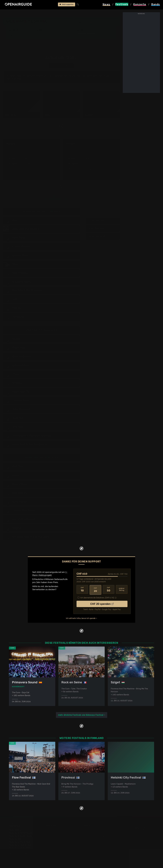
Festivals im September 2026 (23, 851)
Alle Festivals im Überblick (21, 854)
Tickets (40, 36)
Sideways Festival (45, 13)
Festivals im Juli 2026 (19, 848)
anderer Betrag (122, 589)
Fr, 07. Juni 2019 (102, 229)
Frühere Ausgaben (87, 33)
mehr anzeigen (31, 170)
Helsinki (85, 23)
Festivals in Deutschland (21, 836)
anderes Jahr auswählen (61, 66)
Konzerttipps (52, 830)
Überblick (41, 33)
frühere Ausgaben (64, 13)
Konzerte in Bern (54, 836)
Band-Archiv (84, 36)
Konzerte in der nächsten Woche (61, 839)
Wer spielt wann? (19, 36)
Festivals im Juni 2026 (20, 845)
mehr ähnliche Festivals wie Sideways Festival (81, 714)
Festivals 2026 (16, 839)
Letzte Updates (57, 33)
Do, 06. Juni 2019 (102, 221)
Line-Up (14, 33)
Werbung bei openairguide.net (98, 836)
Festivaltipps (15, 830)
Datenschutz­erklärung (94, 839)
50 (109, 590)
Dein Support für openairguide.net (99, 833)
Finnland (30, 13)
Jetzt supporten (67, 5)
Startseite (8, 13)
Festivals (19, 13)
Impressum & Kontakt (93, 842)
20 (95, 590)
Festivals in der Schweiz (20, 833)
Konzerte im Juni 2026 (57, 845)
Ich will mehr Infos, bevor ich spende (81, 618)
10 (82, 590)
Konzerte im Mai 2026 (56, 842)
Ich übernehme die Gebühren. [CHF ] (97, 597)
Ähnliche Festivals (59, 36)
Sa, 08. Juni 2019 (102, 236)
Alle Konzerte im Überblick (58, 854)
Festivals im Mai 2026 (19, 842)
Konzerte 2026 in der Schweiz (60, 851)
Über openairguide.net (94, 830)
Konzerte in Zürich (55, 833)
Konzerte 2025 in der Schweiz (60, 848)
